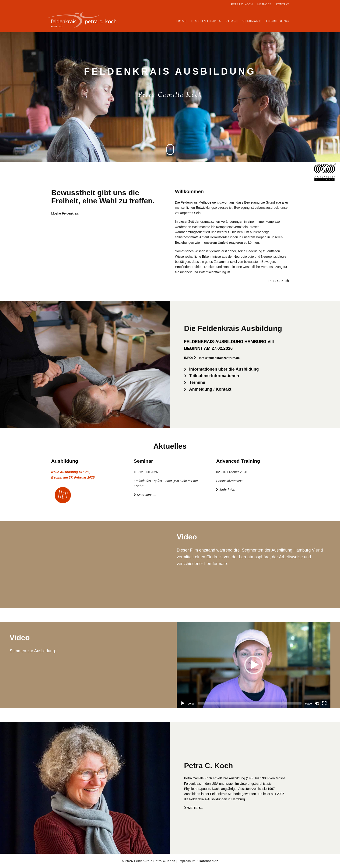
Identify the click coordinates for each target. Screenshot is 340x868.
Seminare (252, 21)
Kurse (232, 21)
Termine (197, 382)
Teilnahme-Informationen (214, 376)
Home (182, 21)
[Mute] (317, 703)
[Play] (183, 703)
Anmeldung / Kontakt (210, 389)
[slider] (250, 703)
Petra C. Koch (242, 4)
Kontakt (283, 4)
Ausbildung (277, 21)
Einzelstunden (207, 21)
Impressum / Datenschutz (198, 861)
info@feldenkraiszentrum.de (219, 358)
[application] (254, 665)
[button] (254, 665)
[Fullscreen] (324, 703)
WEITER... (195, 808)
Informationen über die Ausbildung (224, 369)
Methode (264, 4)
